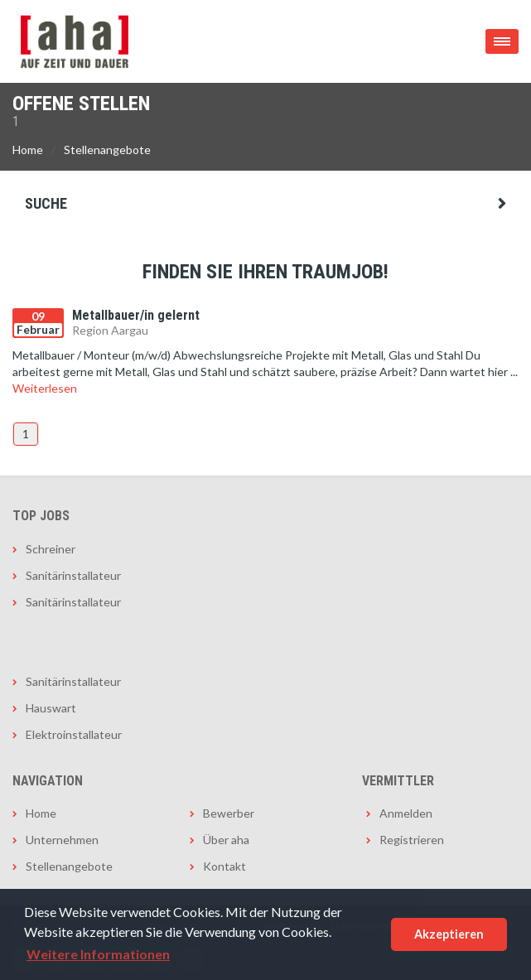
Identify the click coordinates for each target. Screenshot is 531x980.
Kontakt (224, 866)
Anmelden (406, 813)
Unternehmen (62, 840)
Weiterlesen (45, 388)
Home (28, 150)
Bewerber (229, 813)
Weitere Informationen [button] (98, 954)
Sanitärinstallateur (73, 575)
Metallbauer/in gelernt (136, 315)
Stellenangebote (107, 150)
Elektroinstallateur (74, 734)
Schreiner (51, 549)
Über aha (226, 840)
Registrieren (412, 840)
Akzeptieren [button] (449, 934)
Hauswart (51, 708)
